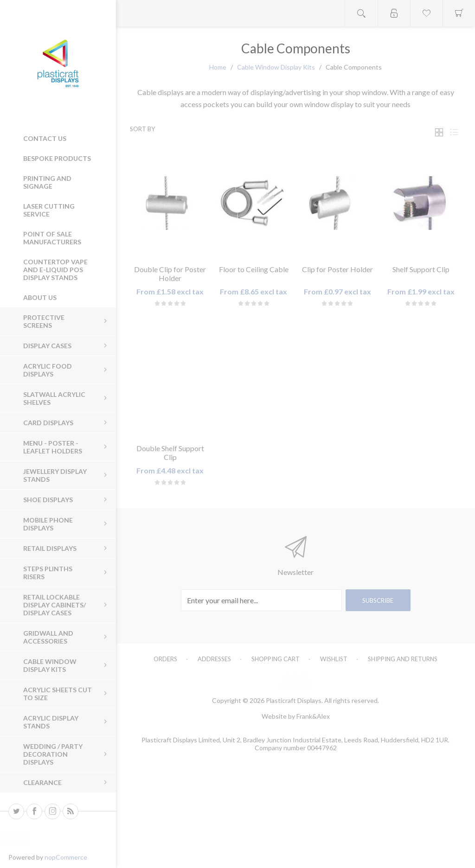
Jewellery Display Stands (55, 475)
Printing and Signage (47, 182)
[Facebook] (34, 811)
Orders (165, 659)
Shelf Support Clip (421, 269)
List (454, 132)
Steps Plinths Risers (48, 573)
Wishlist (334, 659)
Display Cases (47, 346)
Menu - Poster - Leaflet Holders (53, 447)
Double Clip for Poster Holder (170, 274)
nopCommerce (66, 857)
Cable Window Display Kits (50, 665)
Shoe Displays (48, 500)
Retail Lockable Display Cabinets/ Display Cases (55, 605)
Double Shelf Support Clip (170, 453)
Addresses (214, 659)
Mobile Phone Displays (48, 524)
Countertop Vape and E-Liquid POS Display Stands (55, 270)
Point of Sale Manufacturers (52, 238)
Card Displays (48, 423)
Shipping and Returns (403, 659)
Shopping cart (276, 659)
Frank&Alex (313, 716)
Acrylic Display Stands (51, 722)
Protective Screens (44, 321)
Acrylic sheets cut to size (58, 694)
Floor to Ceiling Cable (254, 269)
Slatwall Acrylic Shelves (54, 398)
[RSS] (71, 811)
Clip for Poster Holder (337, 269)
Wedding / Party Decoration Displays (53, 754)
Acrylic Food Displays (48, 370)
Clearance (42, 782)
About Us (40, 297)
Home (218, 67)
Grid (439, 132)
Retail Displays (50, 548)
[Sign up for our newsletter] (261, 600)
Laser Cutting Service (49, 210)
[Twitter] (16, 811)
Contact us (45, 138)
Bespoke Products (57, 158)
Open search (361, 13)
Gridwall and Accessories (48, 637)
